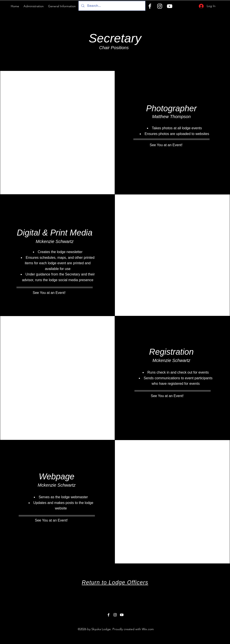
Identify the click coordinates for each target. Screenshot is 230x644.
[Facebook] (150, 6)
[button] (34, 6)
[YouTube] (170, 6)
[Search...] (111, 6)
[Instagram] (160, 6)
